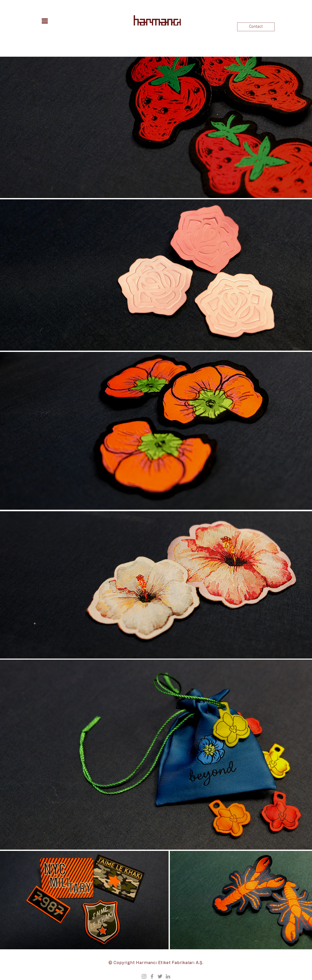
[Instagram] (144, 976)
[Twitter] (160, 976)
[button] (45, 21)
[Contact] (256, 27)
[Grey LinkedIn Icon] (168, 976)
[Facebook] (152, 976)
